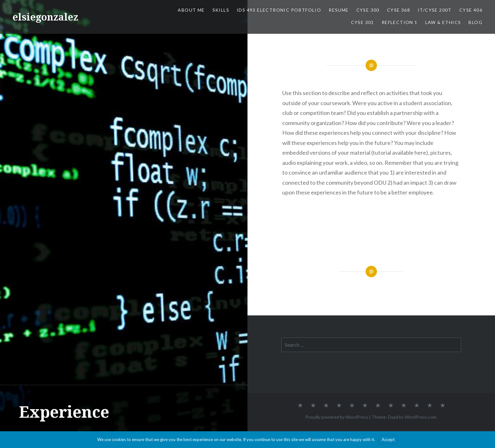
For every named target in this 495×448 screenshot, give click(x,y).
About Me (191, 10)
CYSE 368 (399, 10)
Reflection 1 (400, 22)
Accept (388, 439)
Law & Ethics (443, 22)
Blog (475, 22)
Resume (339, 10)
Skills (221, 10)
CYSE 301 (363, 22)
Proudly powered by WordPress (337, 417)
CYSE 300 (368, 10)
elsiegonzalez (45, 17)
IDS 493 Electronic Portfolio (279, 10)
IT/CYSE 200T (435, 10)
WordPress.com (420, 417)
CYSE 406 (471, 10)
